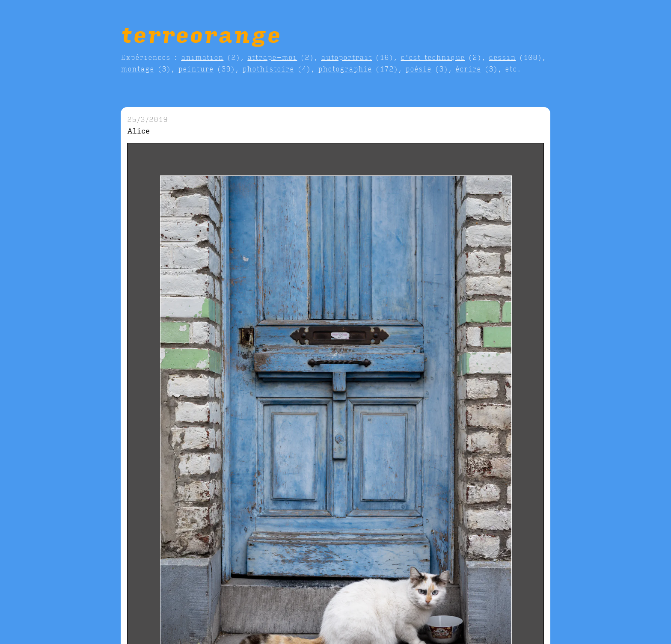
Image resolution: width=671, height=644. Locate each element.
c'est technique (433, 57)
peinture (196, 69)
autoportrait (346, 57)
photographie (345, 69)
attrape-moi (272, 57)
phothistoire (268, 69)
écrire (468, 69)
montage (137, 69)
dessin (502, 57)
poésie (418, 69)
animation (202, 57)
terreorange (201, 34)
